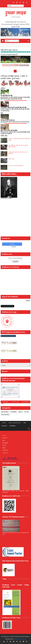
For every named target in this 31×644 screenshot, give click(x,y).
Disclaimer (5, 453)
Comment (25, 402)
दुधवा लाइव (15, 13)
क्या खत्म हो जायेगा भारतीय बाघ (16, 166)
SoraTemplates (25, 637)
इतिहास (4, 448)
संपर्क (25, 423)
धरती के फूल (11, 159)
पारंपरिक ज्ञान (5, 450)
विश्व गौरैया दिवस (5, 415)
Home (4, 423)
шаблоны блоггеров (20, 639)
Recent (6, 402)
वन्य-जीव (26, 412)
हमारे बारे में (4, 426)
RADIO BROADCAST (15, 423)
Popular (16, 402)
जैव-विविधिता (14, 412)
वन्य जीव (4, 445)
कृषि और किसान (5, 412)
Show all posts (24, 65)
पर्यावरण (21, 412)
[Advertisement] (15, 218)
